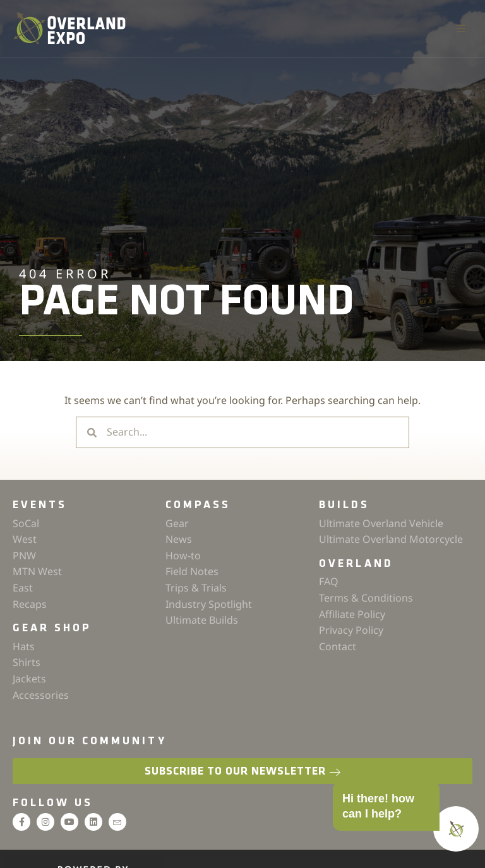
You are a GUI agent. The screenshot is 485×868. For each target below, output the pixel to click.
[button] (461, 28)
